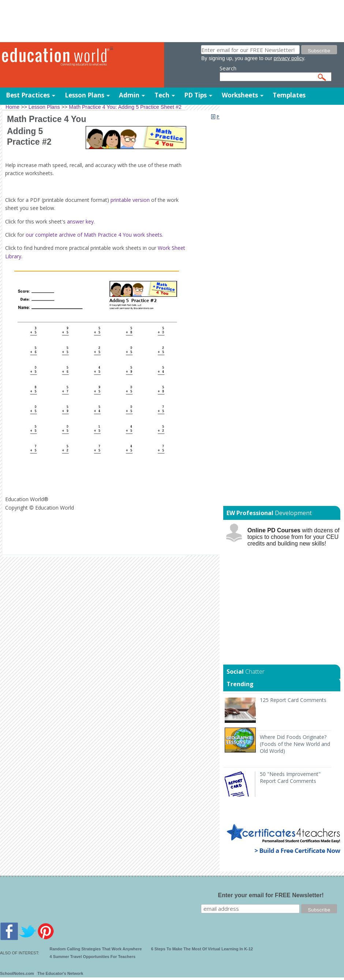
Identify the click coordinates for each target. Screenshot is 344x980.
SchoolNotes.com (17, 973)
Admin (129, 95)
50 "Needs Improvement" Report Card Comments (290, 777)
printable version (130, 200)
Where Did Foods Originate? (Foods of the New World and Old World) (295, 744)
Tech (162, 95)
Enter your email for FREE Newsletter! (271, 895)
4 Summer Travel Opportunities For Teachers (93, 957)
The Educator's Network (60, 973)
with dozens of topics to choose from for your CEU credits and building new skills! (293, 537)
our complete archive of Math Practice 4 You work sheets (94, 235)
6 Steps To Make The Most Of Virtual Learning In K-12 (202, 949)
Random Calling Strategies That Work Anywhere (96, 949)
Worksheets (240, 95)
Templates (289, 95)
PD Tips (195, 95)
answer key (80, 221)
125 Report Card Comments (293, 700)
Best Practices (28, 95)
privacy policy (289, 58)
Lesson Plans (85, 95)
